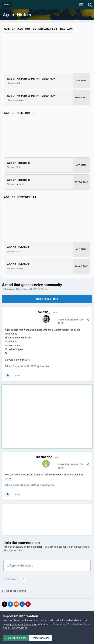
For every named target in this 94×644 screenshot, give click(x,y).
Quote (17, 376)
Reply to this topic (47, 299)
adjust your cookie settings (22, 624)
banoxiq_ (10, 289)
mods (8, 479)
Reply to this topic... (20, 566)
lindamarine (44, 457)
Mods (44, 289)
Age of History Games (15, 628)
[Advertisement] (35, 412)
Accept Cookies (16, 638)
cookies (25, 620)
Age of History (17, 15)
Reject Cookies (40, 638)
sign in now (75, 547)
